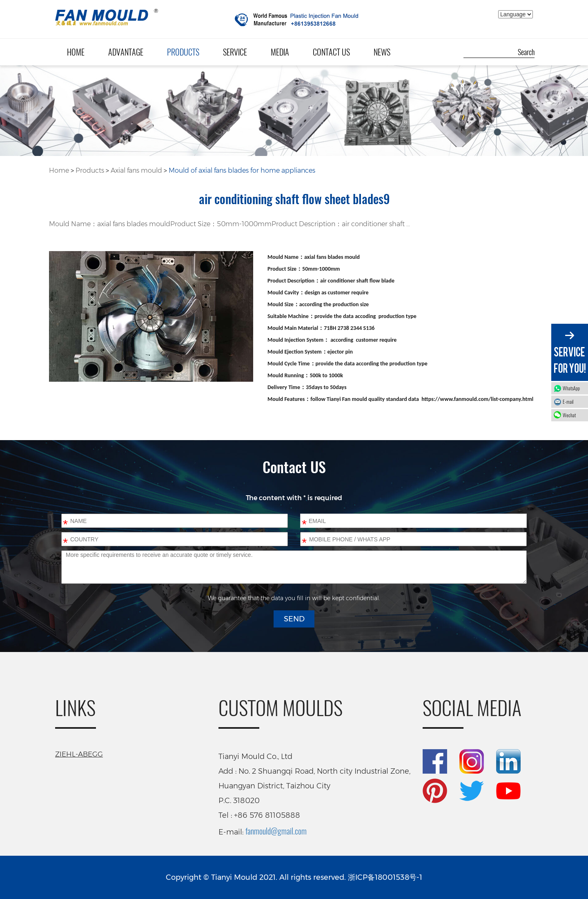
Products (183, 52)
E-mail (568, 402)
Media (280, 52)
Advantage (126, 52)
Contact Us (331, 52)
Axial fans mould (136, 170)
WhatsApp (573, 388)
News (382, 52)
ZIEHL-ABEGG (79, 754)
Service (235, 52)
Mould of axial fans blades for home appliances (242, 170)
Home (76, 52)
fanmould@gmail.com (276, 831)
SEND (294, 619)
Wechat (573, 415)
